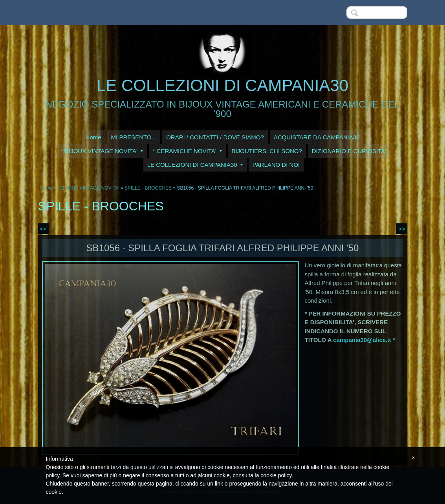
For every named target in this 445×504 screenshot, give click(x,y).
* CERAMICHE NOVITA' (187, 151)
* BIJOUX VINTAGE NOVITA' (102, 151)
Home (93, 137)
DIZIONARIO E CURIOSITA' (349, 151)
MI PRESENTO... (134, 137)
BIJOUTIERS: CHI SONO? (267, 151)
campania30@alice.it (362, 340)
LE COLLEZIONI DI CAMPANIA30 (222, 85)
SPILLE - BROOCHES (148, 188)
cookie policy (276, 475)
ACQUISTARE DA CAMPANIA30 (317, 137)
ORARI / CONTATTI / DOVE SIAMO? (215, 137)
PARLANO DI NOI (276, 165)
